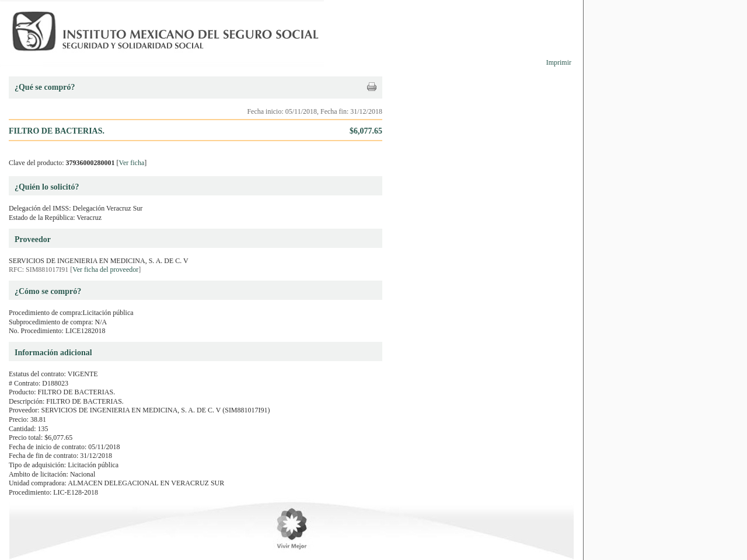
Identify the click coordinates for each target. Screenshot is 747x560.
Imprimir (559, 62)
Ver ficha (132, 163)
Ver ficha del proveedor (105, 269)
